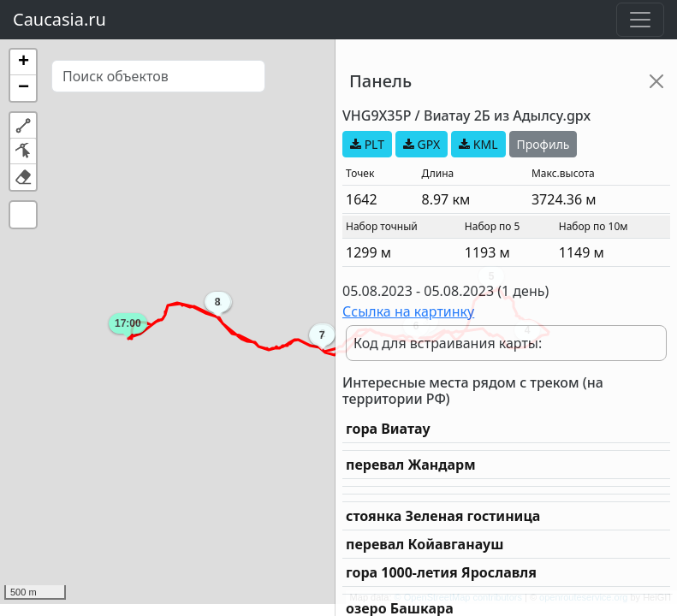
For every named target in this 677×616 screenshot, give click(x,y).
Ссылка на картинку (408, 311)
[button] (23, 62)
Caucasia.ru (59, 19)
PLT (367, 144)
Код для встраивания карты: (448, 343)
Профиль (543, 144)
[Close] (656, 81)
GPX (422, 144)
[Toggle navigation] (640, 20)
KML (478, 144)
